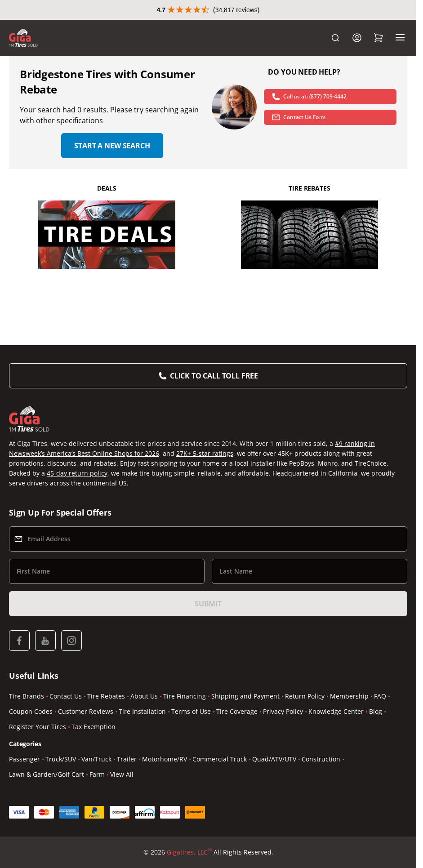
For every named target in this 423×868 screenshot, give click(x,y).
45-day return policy (77, 473)
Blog (376, 711)
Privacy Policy (283, 711)
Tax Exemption (94, 727)
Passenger (24, 759)
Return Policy (305, 696)
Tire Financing (185, 696)
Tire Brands (27, 696)
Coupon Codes (31, 711)
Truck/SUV (61, 759)
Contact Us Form (298, 117)
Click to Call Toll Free (214, 376)
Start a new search (112, 146)
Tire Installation (142, 711)
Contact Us (66, 696)
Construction (321, 759)
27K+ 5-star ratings (205, 453)
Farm (97, 774)
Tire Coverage (237, 711)
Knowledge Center (336, 711)
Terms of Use (191, 711)
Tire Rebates (106, 696)
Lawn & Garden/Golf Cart (47, 774)
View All (122, 774)
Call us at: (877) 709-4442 (309, 97)
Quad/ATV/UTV (274, 759)
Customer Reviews (86, 711)
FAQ (380, 696)
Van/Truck (96, 759)
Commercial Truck (220, 759)
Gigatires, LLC (189, 852)
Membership (349, 696)
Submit (208, 604)
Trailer (127, 759)
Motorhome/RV (165, 759)
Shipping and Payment (245, 696)
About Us (144, 696)
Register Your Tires (38, 727)
